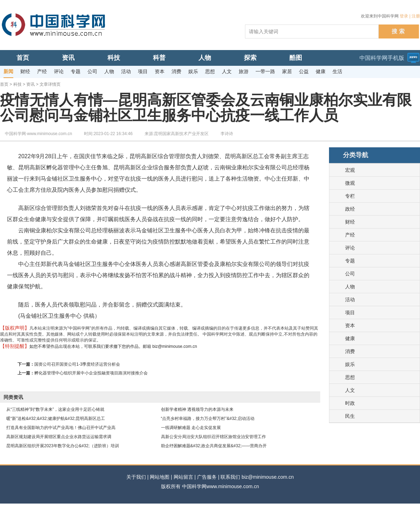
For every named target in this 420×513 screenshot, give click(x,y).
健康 (350, 338)
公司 (350, 274)
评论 (350, 248)
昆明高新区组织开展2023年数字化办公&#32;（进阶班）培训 (63, 446)
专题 (350, 261)
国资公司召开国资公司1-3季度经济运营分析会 (77, 364)
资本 (350, 325)
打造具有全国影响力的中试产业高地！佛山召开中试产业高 (61, 428)
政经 (350, 209)
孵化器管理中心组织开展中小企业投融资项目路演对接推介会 (91, 373)
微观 (350, 183)
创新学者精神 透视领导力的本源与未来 (197, 409)
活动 (350, 300)
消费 (350, 351)
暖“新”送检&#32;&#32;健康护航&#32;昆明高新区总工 (56, 419)
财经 (350, 222)
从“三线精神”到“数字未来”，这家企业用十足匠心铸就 (55, 409)
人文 (350, 390)
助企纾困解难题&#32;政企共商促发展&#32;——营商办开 (214, 446)
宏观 (350, 170)
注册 (416, 16)
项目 (350, 312)
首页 (4, 84)
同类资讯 (13, 397)
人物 (350, 287)
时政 (350, 403)
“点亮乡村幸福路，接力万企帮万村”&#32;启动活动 (208, 419)
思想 (350, 377)
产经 (350, 235)
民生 (350, 416)
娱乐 (350, 364)
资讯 (30, 84)
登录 (404, 16)
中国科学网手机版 (382, 58)
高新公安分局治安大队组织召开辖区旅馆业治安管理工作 (213, 437)
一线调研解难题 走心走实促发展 (191, 428)
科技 (17, 84)
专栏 (350, 196)
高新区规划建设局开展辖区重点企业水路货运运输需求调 (59, 437)
